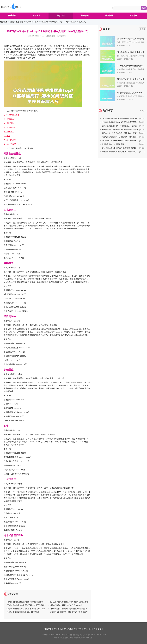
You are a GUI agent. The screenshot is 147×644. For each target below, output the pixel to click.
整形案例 (133, 16)
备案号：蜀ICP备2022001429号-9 (93, 635)
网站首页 (12, 16)
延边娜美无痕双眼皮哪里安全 (130, 93)
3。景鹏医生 (9, 123)
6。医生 (7, 136)
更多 (143, 29)
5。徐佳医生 (9, 132)
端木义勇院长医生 (13, 535)
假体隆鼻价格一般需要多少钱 (113, 144)
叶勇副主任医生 (12, 154)
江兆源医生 (10, 210)
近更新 (106, 29)
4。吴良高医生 (10, 127)
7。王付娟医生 (10, 140)
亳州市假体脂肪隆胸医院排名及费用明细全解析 (25, 602)
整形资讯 (36, 16)
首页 (12, 22)
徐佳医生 (9, 370)
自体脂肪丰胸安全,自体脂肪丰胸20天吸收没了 (119, 152)
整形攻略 (85, 16)
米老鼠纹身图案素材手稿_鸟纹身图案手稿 (23, 612)
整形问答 (109, 16)
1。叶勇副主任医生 (12, 115)
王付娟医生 (10, 479)
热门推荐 (108, 110)
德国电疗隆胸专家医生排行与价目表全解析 (66, 605)
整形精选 (61, 16)
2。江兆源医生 (10, 119)
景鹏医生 (9, 263)
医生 (6, 426)
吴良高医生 (10, 316)
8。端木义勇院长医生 (12, 144)
